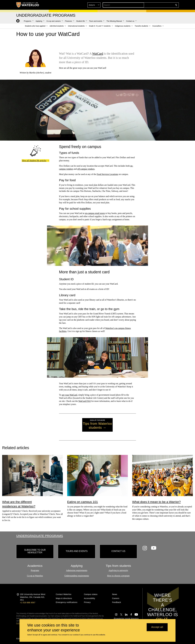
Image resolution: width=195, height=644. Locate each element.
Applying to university (118, 571)
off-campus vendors (86, 169)
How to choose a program (118, 576)
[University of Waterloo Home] (28, 5)
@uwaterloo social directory (126, 619)
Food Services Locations (107, 174)
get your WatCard (70, 395)
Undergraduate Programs (40, 536)
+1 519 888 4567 (28, 603)
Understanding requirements (77, 576)
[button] (157, 5)
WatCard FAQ (85, 401)
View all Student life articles (34, 161)
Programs (35, 571)
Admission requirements (77, 571)
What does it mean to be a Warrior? (156, 502)
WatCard (98, 53)
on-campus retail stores (95, 213)
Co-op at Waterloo (35, 576)
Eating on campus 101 (83, 502)
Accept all (157, 627)
